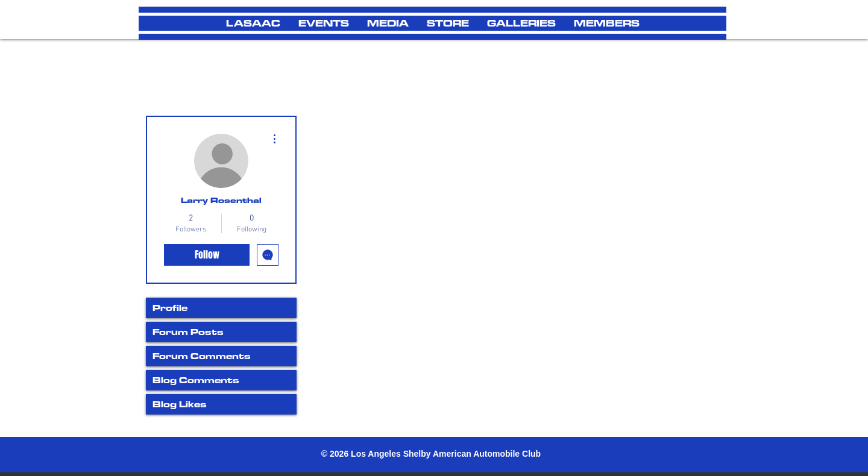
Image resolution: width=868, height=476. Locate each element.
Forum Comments (202, 356)
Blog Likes (180, 404)
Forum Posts (188, 332)
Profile (170, 308)
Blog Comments (196, 380)
